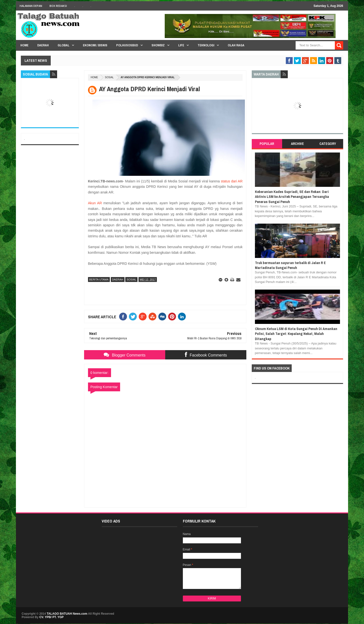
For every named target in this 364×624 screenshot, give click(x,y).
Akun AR (95, 203)
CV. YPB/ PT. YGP (51, 617)
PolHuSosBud (127, 45)
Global (63, 45)
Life (181, 45)
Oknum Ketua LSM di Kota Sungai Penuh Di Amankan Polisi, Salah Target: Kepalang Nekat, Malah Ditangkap (296, 334)
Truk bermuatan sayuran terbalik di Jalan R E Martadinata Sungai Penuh (290, 265)
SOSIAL (109, 77)
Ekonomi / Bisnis (95, 45)
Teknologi (206, 45)
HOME (24, 45)
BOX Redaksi (58, 6)
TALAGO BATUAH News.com (67, 614)
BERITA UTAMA (99, 280)
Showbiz (158, 45)
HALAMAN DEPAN (31, 6)
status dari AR (232, 181)
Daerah (43, 45)
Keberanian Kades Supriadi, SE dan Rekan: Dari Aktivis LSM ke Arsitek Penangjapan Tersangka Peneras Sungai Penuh (292, 197)
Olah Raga (236, 45)
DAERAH (118, 280)
